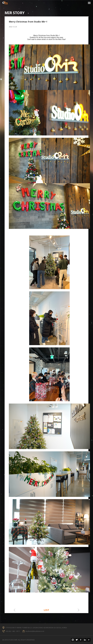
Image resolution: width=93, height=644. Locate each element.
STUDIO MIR (5, 3)
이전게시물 (14, 610)
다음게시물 (79, 610)
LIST (46, 610)
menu (89, 3)
